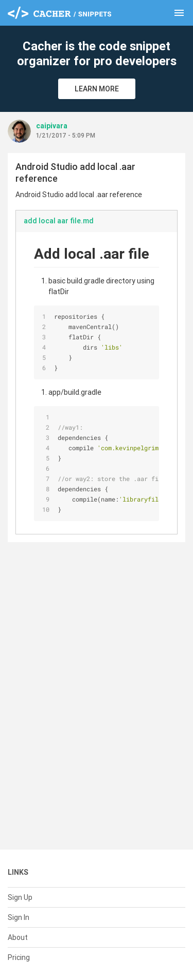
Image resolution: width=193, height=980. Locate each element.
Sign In (19, 917)
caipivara (52, 126)
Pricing (19, 957)
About (18, 937)
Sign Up (20, 897)
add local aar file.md (59, 221)
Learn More (97, 89)
